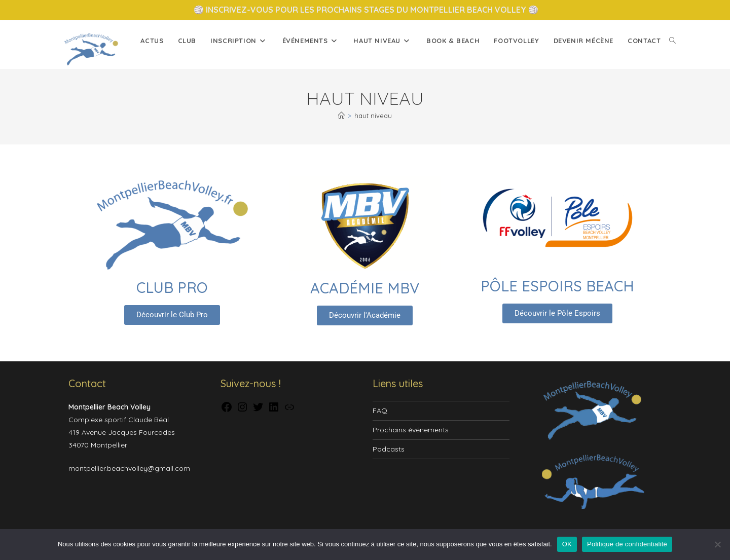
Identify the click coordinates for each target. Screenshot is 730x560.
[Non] (717, 544)
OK (567, 544)
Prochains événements (411, 430)
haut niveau (373, 116)
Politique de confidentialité (627, 544)
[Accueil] (341, 116)
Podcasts (389, 449)
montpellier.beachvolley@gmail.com (129, 468)
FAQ (380, 410)
